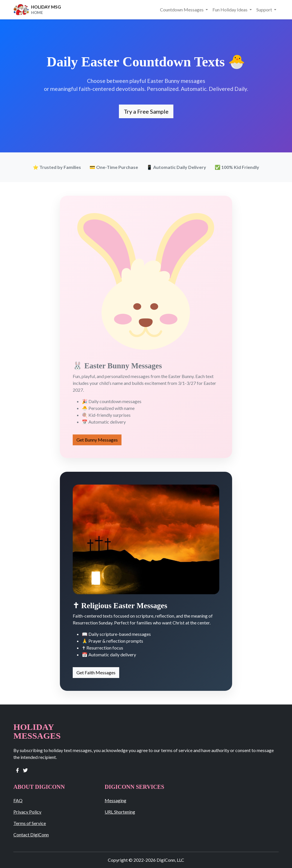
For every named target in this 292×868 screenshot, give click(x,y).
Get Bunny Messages (97, 440)
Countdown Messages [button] (182, 10)
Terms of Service (30, 823)
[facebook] (17, 770)
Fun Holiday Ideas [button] (230, 10)
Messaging (115, 800)
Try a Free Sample (146, 111)
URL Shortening (120, 812)
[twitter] (25, 770)
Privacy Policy (27, 812)
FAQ (18, 800)
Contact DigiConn (31, 835)
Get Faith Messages (96, 672)
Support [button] (265, 10)
